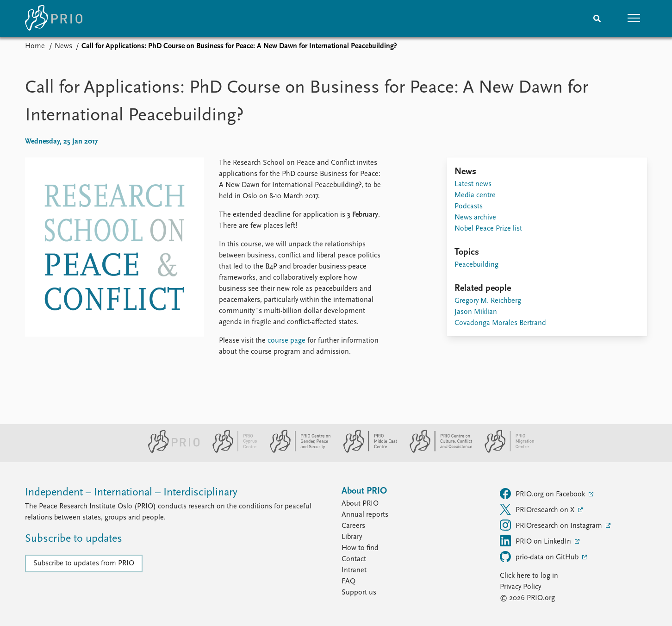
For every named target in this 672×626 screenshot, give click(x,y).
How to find (360, 548)
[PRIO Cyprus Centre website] (231, 451)
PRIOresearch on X (538, 509)
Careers (353, 526)
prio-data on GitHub (540, 557)
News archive (475, 218)
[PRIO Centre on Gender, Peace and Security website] (296, 451)
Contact (354, 559)
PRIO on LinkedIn (536, 541)
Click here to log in (529, 576)
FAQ (348, 582)
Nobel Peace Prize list (488, 229)
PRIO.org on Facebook (543, 494)
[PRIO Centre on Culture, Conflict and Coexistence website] (437, 451)
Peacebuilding (476, 265)
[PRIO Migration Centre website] (504, 451)
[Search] (597, 19)
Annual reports (365, 515)
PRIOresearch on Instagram (552, 525)
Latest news (473, 184)
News (63, 46)
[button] (634, 19)
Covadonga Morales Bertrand (500, 323)
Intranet (354, 570)
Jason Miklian (476, 312)
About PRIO (360, 504)
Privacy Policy (520, 587)
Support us (359, 593)
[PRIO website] (170, 451)
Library (352, 537)
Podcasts (469, 207)
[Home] (54, 19)
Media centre (475, 195)
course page (286, 341)
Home (35, 46)
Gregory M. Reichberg (488, 301)
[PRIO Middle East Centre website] (366, 451)
